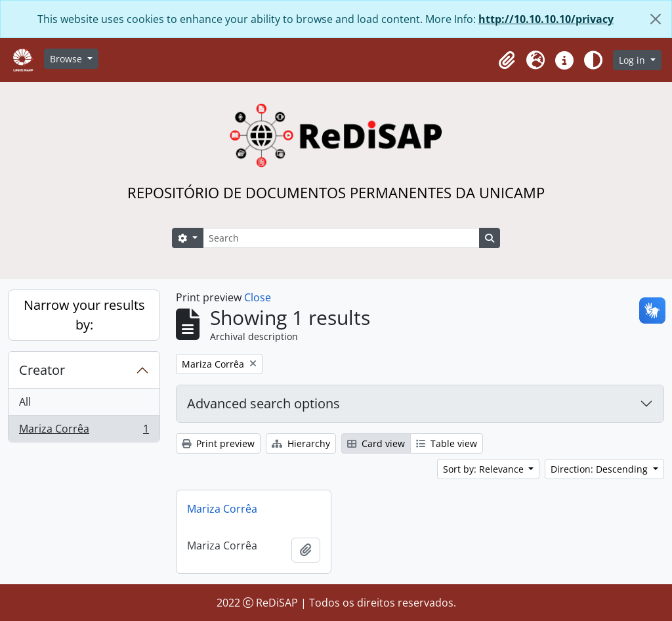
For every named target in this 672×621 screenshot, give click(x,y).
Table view (447, 443)
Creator (42, 370)
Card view (376, 443)
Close (258, 297)
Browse (67, 59)
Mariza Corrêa (84, 431)
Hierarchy (301, 443)
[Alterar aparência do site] (593, 60)
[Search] (341, 238)
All (25, 402)
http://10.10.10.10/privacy (546, 19)
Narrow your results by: (84, 315)
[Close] (656, 19)
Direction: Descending (600, 469)
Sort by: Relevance (485, 469)
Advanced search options (263, 403)
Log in (633, 60)
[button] (507, 60)
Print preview (218, 443)
